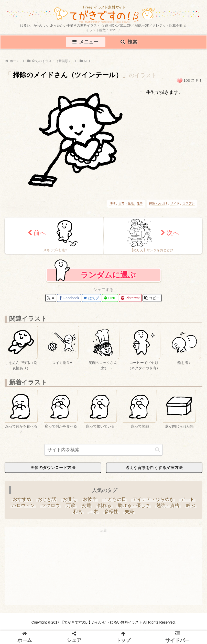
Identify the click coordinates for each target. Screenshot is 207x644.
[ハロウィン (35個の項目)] (23, 507)
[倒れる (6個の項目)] (105, 507)
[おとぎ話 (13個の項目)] (47, 501)
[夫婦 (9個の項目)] (129, 513)
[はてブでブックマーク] (91, 300)
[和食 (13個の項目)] (78, 513)
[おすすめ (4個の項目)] (22, 501)
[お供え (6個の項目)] (69, 501)
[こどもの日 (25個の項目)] (115, 501)
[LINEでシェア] (110, 300)
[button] (152, 300)
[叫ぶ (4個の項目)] (190, 507)
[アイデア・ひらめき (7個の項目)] (153, 501)
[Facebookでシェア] (69, 300)
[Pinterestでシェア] (130, 300)
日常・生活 (126, 204)
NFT (112, 204)
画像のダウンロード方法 (53, 469)
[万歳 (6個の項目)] (71, 507)
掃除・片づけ (158, 204)
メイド (175, 204)
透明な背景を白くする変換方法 (154, 469)
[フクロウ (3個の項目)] (51, 507)
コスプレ (189, 204)
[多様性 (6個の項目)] (111, 513)
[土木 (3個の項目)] (93, 513)
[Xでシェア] (51, 300)
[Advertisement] (103, 571)
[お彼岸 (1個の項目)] (90, 501)
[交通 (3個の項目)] (86, 507)
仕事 (140, 204)
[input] (104, 451)
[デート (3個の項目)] (187, 501)
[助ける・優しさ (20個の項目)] (134, 507)
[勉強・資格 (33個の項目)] (168, 507)
